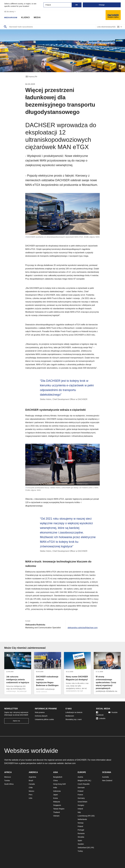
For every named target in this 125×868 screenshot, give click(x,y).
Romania (81, 833)
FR (86, 781)
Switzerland (82, 848)
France (80, 795)
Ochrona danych (41, 716)
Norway (81, 823)
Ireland (80, 809)
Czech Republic (84, 784)
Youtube (113, 712)
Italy (79, 812)
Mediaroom (11, 18)
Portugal (81, 830)
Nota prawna (40, 712)
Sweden (81, 844)
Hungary (81, 805)
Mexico (31, 791)
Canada (32, 784)
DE (93, 816)
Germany (81, 798)
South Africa (9, 784)
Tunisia (7, 781)
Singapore (57, 805)
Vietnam (56, 816)
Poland (80, 826)
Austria (80, 777)
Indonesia (57, 791)
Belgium (81, 781)
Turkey (80, 851)
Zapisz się (16, 721)
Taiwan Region (59, 809)
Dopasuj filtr (31, 77)
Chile (31, 788)
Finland (80, 791)
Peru (31, 795)
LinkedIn (101, 718)
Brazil (31, 781)
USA (30, 798)
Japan (56, 795)
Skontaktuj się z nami (73, 719)
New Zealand (107, 781)
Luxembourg (82, 816)
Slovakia (81, 837)
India (55, 788)
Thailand (57, 812)
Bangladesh (58, 777)
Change (102, 5)
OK (77, 5)
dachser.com (70, 763)
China (55, 781)
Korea (55, 798)
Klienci (26, 18)
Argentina (32, 777)
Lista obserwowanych (106, 27)
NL (89, 781)
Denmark (81, 788)
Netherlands (82, 819)
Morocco (8, 777)
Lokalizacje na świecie (74, 712)
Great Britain (82, 802)
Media (38, 18)
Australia (105, 777)
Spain (80, 840)
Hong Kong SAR (60, 784)
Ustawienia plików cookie (44, 719)
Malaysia (57, 802)
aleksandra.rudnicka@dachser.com (83, 631)
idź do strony (10, 12)
